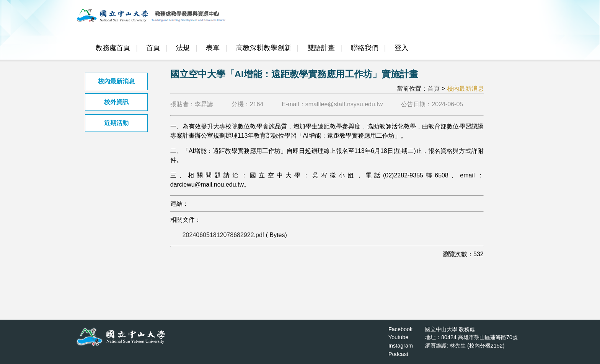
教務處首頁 (113, 48)
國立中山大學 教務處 (450, 329)
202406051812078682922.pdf (223, 235)
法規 (183, 48)
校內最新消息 (116, 81)
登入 (401, 48)
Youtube (398, 337)
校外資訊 (116, 102)
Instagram (401, 346)
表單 (213, 48)
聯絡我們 (365, 48)
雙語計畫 (321, 48)
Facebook (400, 329)
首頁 (153, 48)
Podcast (398, 354)
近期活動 (116, 123)
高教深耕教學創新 (264, 48)
